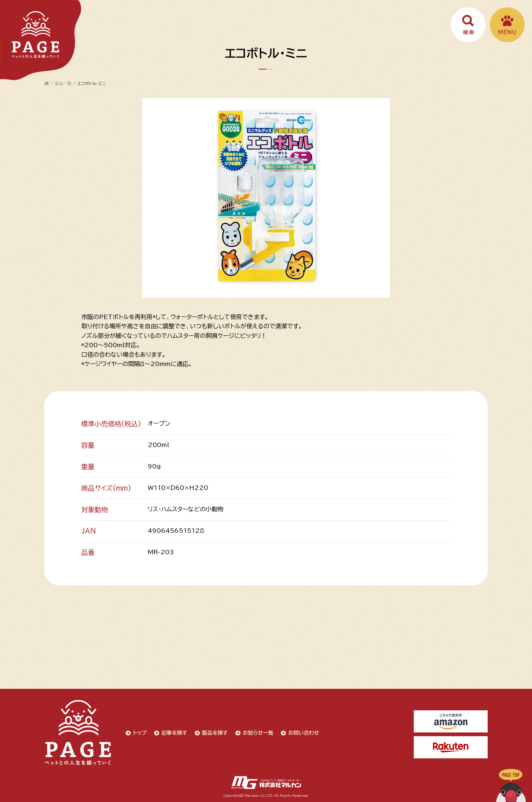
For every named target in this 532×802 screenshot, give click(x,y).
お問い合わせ (304, 733)
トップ (140, 733)
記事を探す (174, 733)
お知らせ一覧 (258, 733)
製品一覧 (63, 83)
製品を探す (215, 733)
